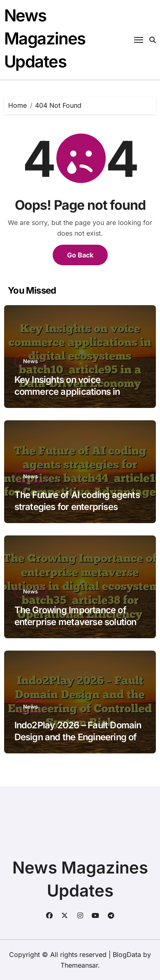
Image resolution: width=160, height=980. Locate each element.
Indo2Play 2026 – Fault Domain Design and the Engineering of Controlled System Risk (78, 737)
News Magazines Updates (45, 38)
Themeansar (79, 965)
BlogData (127, 955)
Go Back (80, 255)
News (30, 361)
